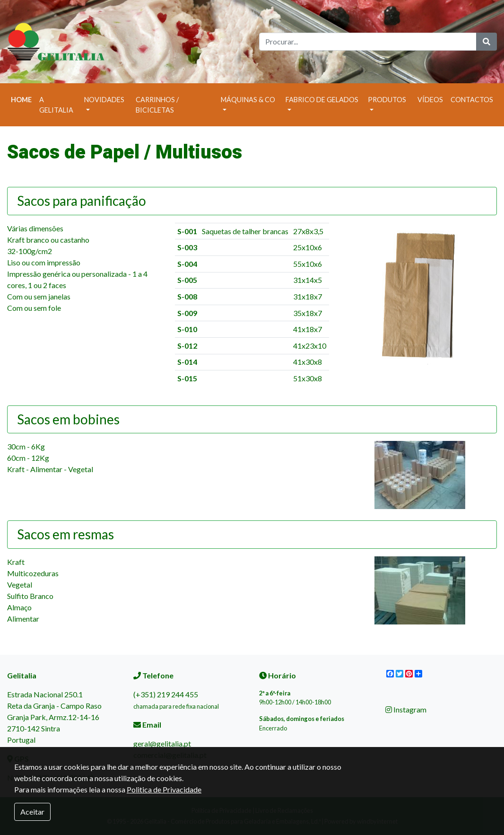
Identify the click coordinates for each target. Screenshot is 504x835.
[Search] (368, 42)
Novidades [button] (104, 100)
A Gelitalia (56, 105)
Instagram (406, 709)
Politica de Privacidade (164, 789)
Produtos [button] (387, 100)
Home (23, 99)
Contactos (472, 100)
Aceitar (32, 812)
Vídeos (430, 100)
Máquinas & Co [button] (248, 100)
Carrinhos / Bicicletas (157, 105)
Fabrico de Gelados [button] (322, 100)
